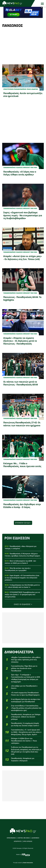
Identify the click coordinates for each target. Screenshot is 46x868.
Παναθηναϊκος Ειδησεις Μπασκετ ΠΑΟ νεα (20, 168)
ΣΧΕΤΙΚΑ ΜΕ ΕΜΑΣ (24, 838)
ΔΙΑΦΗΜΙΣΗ (35, 838)
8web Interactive (28, 863)
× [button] (42, 8)
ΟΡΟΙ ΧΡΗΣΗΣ (28, 841)
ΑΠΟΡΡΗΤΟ (18, 841)
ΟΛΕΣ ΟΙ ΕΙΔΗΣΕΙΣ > (23, 604)
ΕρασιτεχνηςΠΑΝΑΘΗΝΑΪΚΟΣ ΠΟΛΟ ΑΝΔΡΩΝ (21, 89)
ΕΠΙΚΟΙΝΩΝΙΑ (11, 838)
